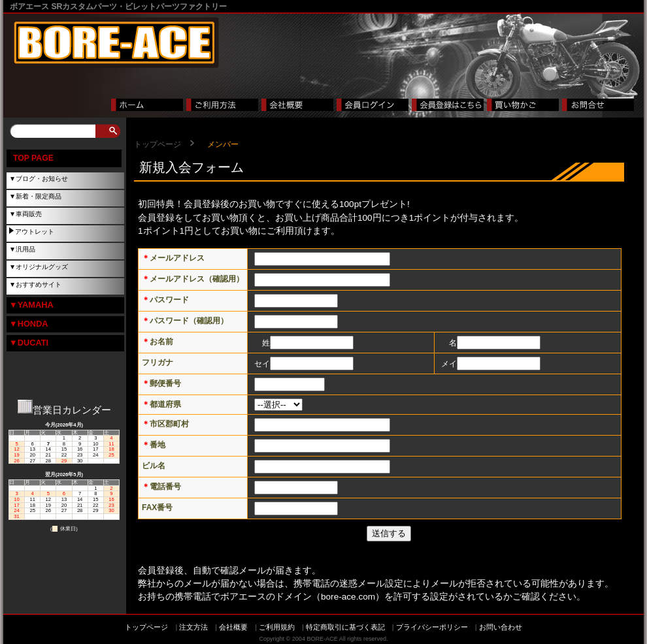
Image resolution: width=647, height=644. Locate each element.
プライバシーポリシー (432, 627)
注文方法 (193, 627)
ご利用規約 (277, 627)
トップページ (158, 144)
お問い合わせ (501, 627)
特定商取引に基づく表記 (345, 627)
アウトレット (35, 232)
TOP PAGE (33, 158)
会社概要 (233, 627)
